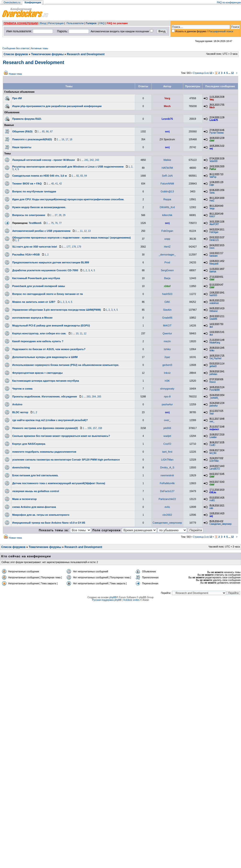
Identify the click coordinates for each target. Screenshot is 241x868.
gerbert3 (167, 365)
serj (167, 131)
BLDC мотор (20, 412)
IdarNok (213, 272)
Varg (167, 98)
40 (53, 184)
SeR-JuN (167, 176)
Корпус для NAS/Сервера (29, 444)
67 (51, 132)
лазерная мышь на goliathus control (36, 491)
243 (97, 160)
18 (71, 139)
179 (79, 247)
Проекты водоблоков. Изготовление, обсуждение (45, 396)
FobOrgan (167, 231)
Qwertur (167, 333)
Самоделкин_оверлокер (167, 523)
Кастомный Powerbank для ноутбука (36, 278)
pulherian (213, 374)
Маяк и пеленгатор (24, 499)
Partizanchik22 (167, 499)
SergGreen (167, 270)
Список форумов (16, 54)
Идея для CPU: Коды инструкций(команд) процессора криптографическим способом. (68, 199)
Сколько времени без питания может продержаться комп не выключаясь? (61, 436)
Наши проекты (22, 147)
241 (86, 160)
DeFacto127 (167, 491)
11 (81, 231)
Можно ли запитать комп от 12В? (34, 302)
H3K (167, 381)
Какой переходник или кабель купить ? (38, 341)
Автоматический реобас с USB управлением (41, 231)
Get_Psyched (215, 358)
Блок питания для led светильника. (35, 475)
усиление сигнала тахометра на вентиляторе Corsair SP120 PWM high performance (66, 460)
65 (43, 132)
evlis (167, 507)
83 (82, 176)
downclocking (21, 467)
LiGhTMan (167, 460)
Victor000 (213, 161)
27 (56, 215)
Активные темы (40, 48)
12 (232, 73)
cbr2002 (167, 515)
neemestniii (167, 475)
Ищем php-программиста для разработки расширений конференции (57, 106)
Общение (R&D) (22, 131)
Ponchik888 (214, 390)
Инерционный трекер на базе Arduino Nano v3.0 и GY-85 (49, 523)
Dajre (212, 185)
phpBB (113, 597)
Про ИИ (17, 98)
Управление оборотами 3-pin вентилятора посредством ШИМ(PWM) (57, 310)
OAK (167, 302)
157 (95, 428)
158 (100, 428)
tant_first (167, 452)
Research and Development (86, 54)
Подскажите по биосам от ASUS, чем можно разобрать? (49, 349)
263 (89, 397)
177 (68, 247)
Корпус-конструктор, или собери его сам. (39, 333)
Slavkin (167, 310)
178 (74, 247)
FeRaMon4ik (167, 483)
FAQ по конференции (229, 3)
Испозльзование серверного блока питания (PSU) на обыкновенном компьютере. (66, 365)
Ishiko (167, 349)
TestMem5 (35, 223)
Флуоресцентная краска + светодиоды (37, 373)
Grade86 (167, 318)
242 (92, 160)
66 (47, 132)
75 (52, 223)
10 (77, 334)
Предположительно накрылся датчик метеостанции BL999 (51, 262)
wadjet (167, 436)
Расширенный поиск (221, 31)
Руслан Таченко (217, 133)
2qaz (167, 357)
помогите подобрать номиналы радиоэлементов (44, 452)
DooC (212, 248)
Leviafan (213, 437)
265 (99, 397)
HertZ (212, 201)
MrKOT (167, 325)
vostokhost (214, 303)
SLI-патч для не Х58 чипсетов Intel (35, 247)
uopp (167, 239)
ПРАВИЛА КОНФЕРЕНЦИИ (21, 23)
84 (86, 176)
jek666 (167, 428)
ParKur (213, 169)
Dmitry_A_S (167, 467)
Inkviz (167, 373)
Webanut (213, 311)
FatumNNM (167, 184)
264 (94, 397)
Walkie (167, 160)
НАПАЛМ (167, 168)
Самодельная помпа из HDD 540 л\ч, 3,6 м (40, 176)
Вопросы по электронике (29, 215)
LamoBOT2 (215, 469)
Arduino (17, 404)
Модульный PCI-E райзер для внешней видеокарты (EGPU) (51, 325)
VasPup (213, 177)
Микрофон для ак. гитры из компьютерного (41, 515)
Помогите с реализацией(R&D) (32, 139)
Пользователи (75, 23)
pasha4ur (167, 404)
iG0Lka (213, 492)
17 (67, 139)
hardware (213, 256)
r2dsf (212, 141)
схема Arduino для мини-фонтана (34, 507)
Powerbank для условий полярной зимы (39, 286)
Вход (43, 23)
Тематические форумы (47, 54)
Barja (167, 278)
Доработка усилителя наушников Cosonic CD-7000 (45, 270)
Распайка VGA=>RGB (26, 255)
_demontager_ (167, 255)
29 (64, 215)
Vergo (212, 209)
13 (89, 231)
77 (60, 223)
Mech (167, 106)
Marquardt (214, 264)
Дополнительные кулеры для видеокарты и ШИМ (45, 357)
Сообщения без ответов (16, 48)
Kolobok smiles (131, 600)
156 (89, 428)
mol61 (212, 500)
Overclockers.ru (12, 3)
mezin (167, 341)
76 (56, 223)
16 (63, 139)
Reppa (167, 199)
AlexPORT (214, 224)
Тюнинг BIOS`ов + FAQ (27, 184)
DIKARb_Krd (167, 207)
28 (60, 215)
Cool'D (167, 444)
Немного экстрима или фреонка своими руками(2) (45, 428)
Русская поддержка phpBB (107, 600)
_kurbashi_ (214, 398)
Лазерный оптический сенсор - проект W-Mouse (43, 160)
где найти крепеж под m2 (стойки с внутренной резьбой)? (50, 420)
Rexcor (212, 382)
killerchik (167, 215)
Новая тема (15, 74)
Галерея (91, 23)
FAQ (102, 23)
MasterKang (215, 343)
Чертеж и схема (22, 389)
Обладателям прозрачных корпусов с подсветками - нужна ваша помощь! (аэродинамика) (72, 238)
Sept (211, 414)
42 (60, 184)
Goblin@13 (167, 191)
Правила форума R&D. (27, 119)
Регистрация (56, 23)
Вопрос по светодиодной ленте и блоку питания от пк (48, 294)
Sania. (212, 193)
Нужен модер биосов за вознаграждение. (39, 207)
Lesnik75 (167, 119)
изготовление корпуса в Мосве (32, 318)
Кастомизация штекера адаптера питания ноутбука (46, 381)
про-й (167, 396)
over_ (167, 420)
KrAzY (212, 216)
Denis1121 (214, 240)
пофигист (214, 429)
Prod (167, 262)
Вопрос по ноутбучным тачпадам (34, 191)
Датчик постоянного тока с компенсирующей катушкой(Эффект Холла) (59, 483)
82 (77, 176)
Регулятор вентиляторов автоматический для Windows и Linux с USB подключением (68, 167)
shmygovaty (167, 389)
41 (56, 184)
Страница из (203, 73)
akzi (211, 327)
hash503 (167, 294)
